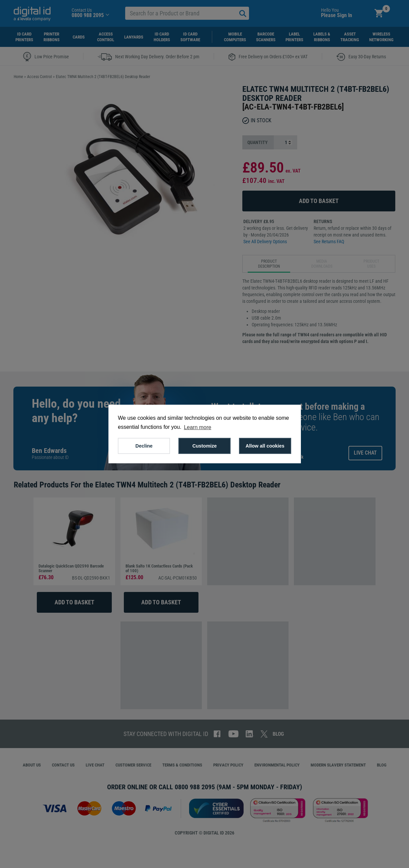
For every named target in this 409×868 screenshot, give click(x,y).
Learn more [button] (197, 427)
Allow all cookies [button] (265, 446)
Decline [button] (144, 446)
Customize (205, 446)
